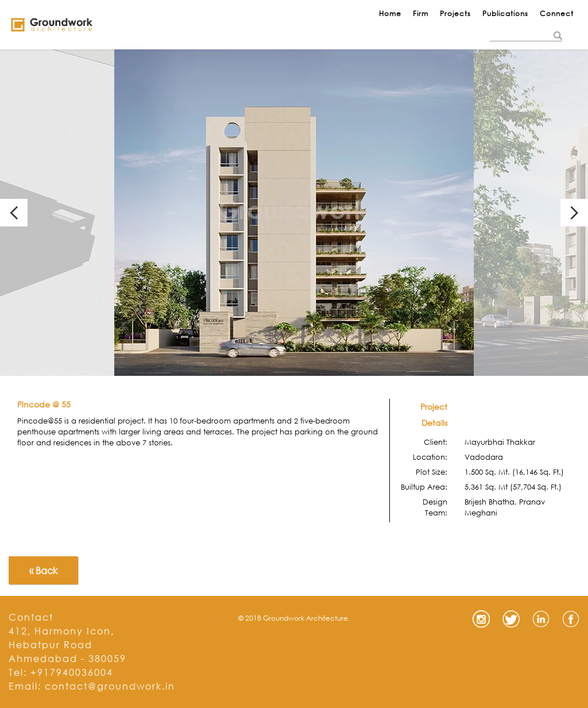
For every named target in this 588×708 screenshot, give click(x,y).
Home (390, 14)
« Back (43, 570)
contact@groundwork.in (110, 686)
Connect (557, 14)
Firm (421, 14)
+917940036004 (72, 672)
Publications (505, 14)
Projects (455, 14)
